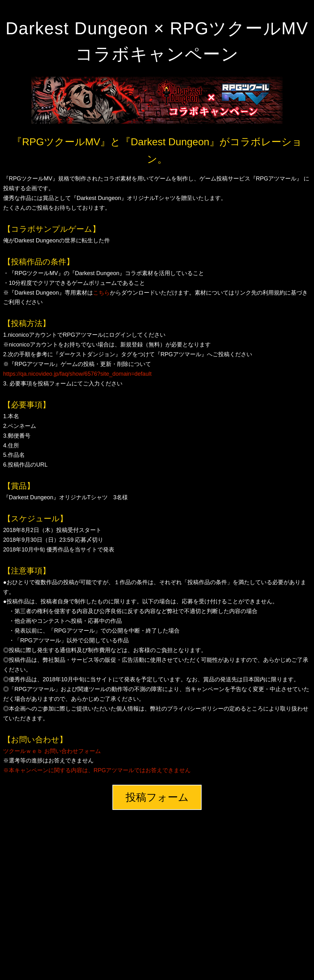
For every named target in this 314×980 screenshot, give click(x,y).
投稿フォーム (157, 797)
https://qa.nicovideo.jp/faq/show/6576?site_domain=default (77, 374)
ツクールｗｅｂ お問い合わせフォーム (52, 751)
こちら (101, 293)
